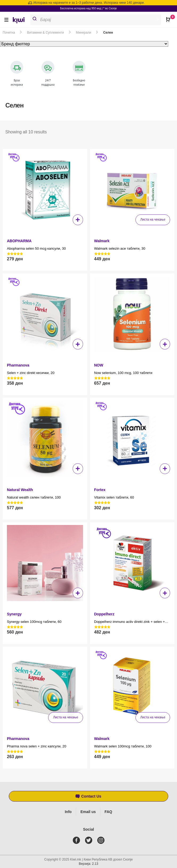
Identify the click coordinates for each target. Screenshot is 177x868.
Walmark (102, 241)
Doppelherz (104, 614)
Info (68, 812)
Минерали (83, 33)
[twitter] (90, 840)
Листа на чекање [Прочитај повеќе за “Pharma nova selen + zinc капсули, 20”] (65, 717)
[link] (20, 21)
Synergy (14, 614)
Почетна (9, 33)
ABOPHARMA (19, 241)
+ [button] (78, 220)
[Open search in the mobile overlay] (98, 20)
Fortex (100, 490)
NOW (99, 365)
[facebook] (77, 840)
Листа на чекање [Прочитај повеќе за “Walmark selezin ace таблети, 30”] (153, 220)
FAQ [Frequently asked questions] (108, 812)
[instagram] (102, 840)
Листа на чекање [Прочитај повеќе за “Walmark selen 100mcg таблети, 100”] (153, 717)
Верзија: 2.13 (88, 864)
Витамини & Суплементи (46, 33)
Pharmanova (18, 365)
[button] (6, 20)
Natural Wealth (20, 490)
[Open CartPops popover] (169, 17)
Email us (88, 812)
